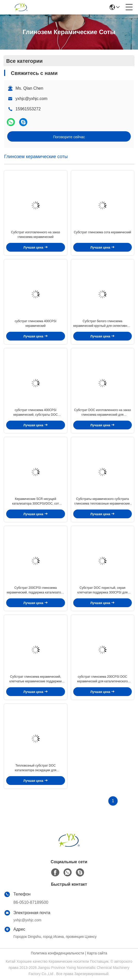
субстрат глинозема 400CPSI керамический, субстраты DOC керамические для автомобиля (36, 413)
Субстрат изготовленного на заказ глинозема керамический (36, 235)
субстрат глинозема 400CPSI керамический (36, 323)
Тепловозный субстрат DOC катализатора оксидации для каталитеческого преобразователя (35, 768)
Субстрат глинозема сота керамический (102, 232)
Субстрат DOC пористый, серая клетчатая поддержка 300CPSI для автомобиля (102, 590)
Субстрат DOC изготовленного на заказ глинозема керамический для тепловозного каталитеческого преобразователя (102, 413)
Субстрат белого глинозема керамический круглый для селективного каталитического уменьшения (103, 324)
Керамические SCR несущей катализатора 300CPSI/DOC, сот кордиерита (35, 501)
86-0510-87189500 (31, 902)
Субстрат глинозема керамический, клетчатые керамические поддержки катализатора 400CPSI (36, 679)
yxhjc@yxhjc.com (31, 99)
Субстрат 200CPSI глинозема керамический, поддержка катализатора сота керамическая (35, 590)
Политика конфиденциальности (58, 953)
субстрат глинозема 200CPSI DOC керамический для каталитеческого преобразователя (102, 679)
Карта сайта (97, 953)
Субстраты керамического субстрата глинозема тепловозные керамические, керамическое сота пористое (102, 501)
